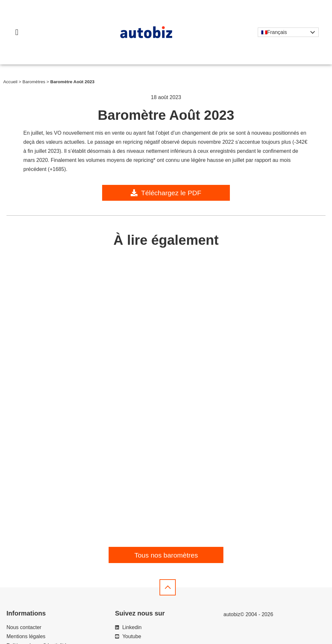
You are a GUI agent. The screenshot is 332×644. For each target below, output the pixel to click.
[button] (17, 32)
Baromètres (34, 82)
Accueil (10, 82)
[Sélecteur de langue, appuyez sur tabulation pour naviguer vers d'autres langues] (288, 32)
